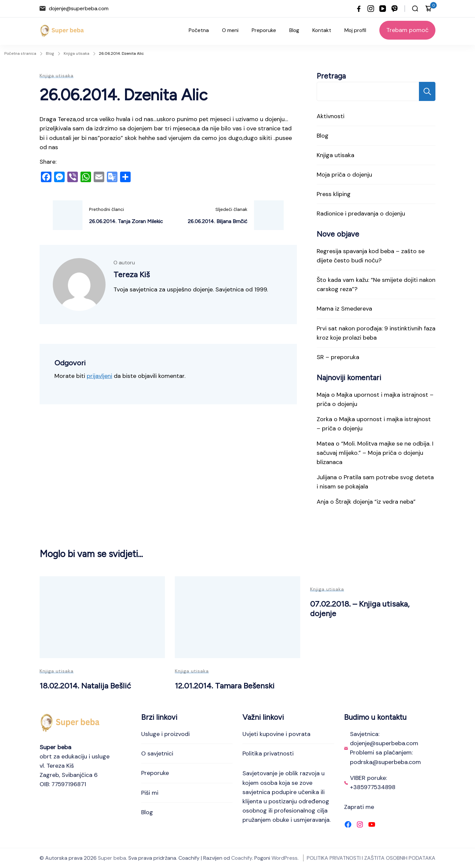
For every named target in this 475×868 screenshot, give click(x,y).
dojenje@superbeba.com (79, 8)
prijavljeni (99, 376)
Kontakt (322, 30)
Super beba (112, 858)
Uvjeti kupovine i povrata (276, 734)
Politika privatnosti (268, 753)
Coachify (242, 858)
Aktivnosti (331, 116)
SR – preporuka (338, 357)
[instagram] (371, 9)
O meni (230, 30)
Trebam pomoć (407, 30)
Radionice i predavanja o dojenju (361, 214)
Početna (199, 30)
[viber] (395, 9)
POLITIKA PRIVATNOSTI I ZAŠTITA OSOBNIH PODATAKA (371, 858)
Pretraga (331, 76)
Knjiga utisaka (57, 76)
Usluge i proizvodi (165, 734)
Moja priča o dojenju (344, 175)
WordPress (285, 858)
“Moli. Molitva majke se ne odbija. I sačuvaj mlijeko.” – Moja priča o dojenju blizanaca (375, 453)
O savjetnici (157, 753)
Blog (294, 30)
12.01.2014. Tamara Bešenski (225, 686)
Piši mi (150, 793)
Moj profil (355, 30)
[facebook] (359, 9)
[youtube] (383, 9)
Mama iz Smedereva (344, 309)
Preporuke (264, 30)
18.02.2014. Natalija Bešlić (85, 686)
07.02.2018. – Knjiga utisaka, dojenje (360, 609)
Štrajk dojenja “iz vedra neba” (376, 502)
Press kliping (334, 194)
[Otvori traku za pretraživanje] (415, 9)
